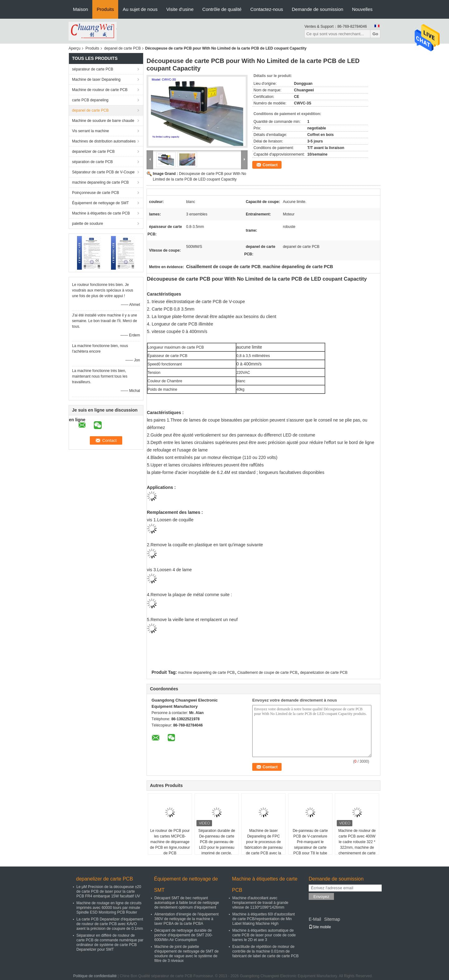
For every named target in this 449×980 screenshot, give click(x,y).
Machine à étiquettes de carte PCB (101, 213)
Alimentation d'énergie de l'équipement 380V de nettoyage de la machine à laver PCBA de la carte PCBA (186, 919)
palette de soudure (87, 224)
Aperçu (75, 48)
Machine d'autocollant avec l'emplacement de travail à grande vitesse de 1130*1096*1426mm (260, 903)
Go (375, 34)
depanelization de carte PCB (324, 673)
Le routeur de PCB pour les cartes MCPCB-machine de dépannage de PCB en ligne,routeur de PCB (170, 842)
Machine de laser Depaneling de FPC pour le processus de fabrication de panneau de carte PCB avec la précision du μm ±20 (263, 845)
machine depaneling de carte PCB (100, 182)
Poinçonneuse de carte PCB (96, 193)
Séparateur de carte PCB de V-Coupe (103, 172)
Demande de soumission (318, 9)
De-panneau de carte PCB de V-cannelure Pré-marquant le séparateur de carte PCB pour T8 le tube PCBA (310, 845)
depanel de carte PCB (122, 48)
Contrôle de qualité (222, 9)
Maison (80, 9)
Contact (270, 165)
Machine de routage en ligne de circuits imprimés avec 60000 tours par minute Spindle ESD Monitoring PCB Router (109, 908)
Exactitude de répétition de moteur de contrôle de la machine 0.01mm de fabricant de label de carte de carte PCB (266, 951)
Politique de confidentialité (95, 976)
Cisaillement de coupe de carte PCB (267, 673)
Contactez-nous (267, 9)
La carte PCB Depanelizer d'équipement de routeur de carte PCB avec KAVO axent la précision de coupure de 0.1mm (110, 924)
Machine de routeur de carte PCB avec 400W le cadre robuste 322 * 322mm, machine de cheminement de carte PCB (357, 845)
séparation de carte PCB (92, 162)
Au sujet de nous (140, 9)
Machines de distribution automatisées (104, 141)
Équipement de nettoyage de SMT (100, 203)
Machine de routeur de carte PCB (100, 90)
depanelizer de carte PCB (93, 152)
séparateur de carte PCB (93, 69)
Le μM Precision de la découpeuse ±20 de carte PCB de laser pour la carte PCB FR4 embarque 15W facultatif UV (109, 891)
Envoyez (321, 897)
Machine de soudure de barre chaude (103, 121)
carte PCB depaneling (90, 100)
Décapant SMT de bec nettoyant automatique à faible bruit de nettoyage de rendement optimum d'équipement (187, 903)
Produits (105, 9)
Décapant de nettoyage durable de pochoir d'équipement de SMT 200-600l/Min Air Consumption (183, 935)
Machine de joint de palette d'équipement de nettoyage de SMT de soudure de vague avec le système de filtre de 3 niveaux (186, 954)
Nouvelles (362, 9)
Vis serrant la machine (91, 131)
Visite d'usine (180, 9)
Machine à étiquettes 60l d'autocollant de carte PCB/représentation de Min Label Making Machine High (263, 919)
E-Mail (315, 919)
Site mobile (320, 927)
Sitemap (332, 919)
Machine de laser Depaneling (96, 80)
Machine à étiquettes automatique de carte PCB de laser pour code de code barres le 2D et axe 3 (264, 935)
